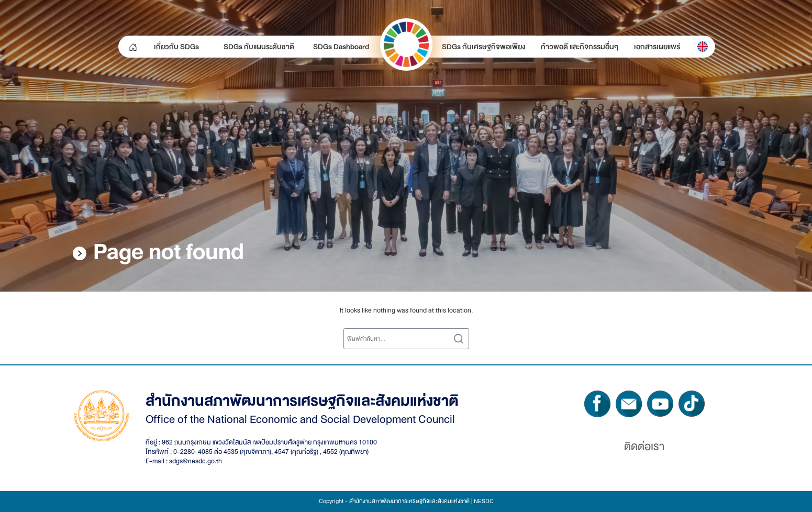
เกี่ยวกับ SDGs (176, 47)
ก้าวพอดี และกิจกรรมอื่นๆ (580, 47)
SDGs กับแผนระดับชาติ (259, 47)
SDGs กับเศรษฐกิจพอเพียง (483, 47)
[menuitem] (703, 47)
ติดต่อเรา (644, 447)
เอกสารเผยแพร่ (657, 47)
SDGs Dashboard (341, 47)
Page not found (169, 252)
